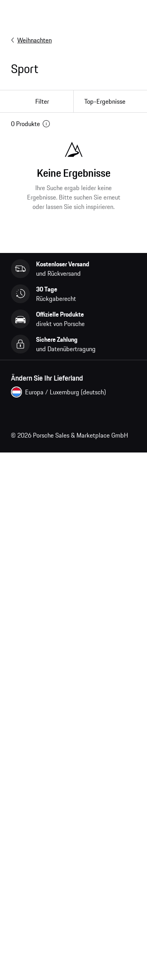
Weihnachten (31, 40)
